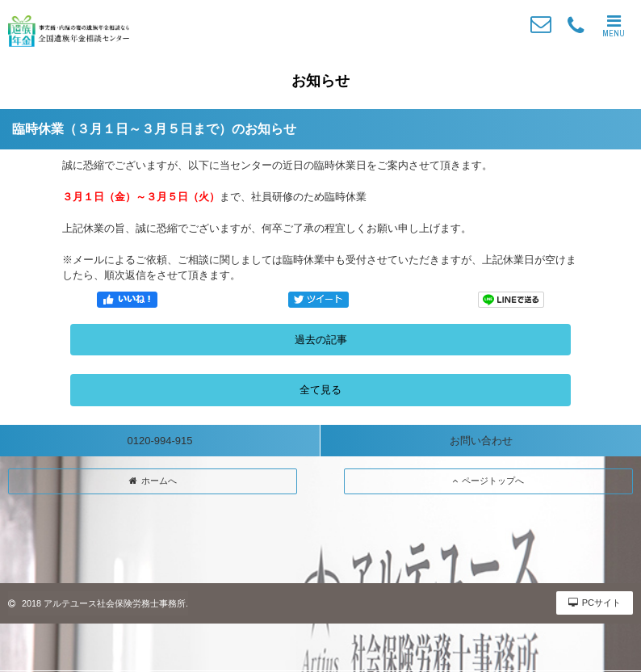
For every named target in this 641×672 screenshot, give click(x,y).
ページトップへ (488, 481)
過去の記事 (321, 340)
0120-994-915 (160, 441)
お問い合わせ (481, 441)
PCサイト (595, 603)
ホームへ (153, 481)
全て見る (320, 390)
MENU (614, 26)
